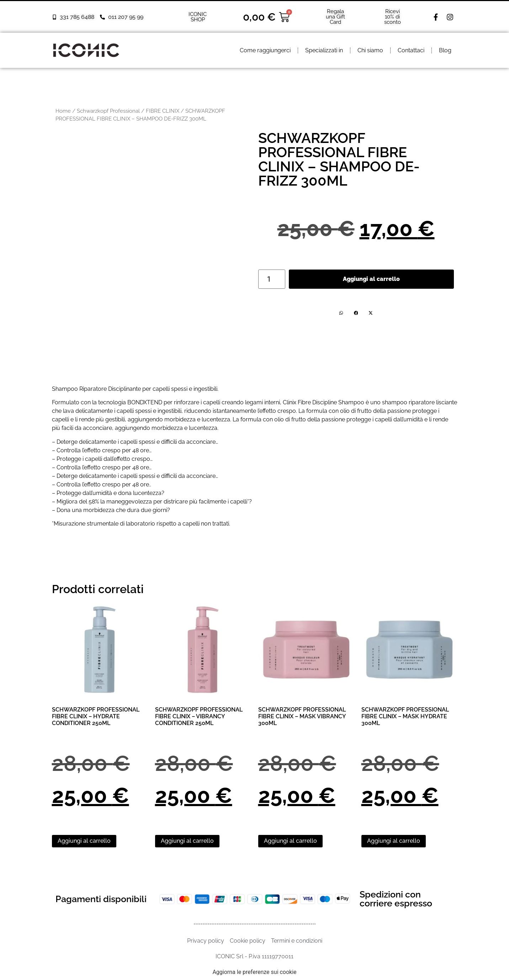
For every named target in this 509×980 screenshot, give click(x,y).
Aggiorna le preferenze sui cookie (254, 972)
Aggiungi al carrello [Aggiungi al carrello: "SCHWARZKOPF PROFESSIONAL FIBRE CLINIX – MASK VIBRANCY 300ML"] (290, 841)
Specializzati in (324, 50)
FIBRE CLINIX (163, 111)
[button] (341, 313)
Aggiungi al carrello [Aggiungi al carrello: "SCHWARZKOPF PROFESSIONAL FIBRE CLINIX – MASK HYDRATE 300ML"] (394, 841)
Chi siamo (370, 50)
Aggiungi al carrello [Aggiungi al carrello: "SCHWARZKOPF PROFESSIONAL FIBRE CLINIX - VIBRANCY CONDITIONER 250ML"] (187, 841)
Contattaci (411, 50)
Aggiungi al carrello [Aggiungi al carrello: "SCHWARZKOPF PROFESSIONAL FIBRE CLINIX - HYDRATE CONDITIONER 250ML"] (84, 841)
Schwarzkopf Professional (108, 111)
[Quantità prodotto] (272, 279)
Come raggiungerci (265, 50)
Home (63, 111)
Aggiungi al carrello (371, 279)
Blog (445, 50)
